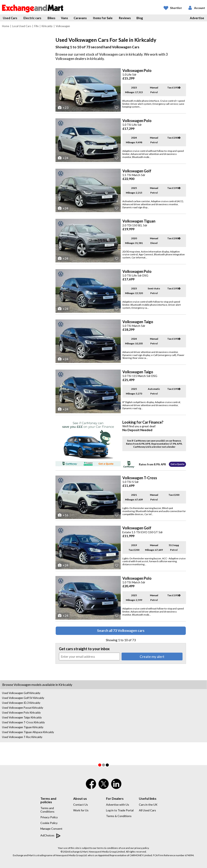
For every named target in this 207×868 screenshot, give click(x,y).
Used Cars (10, 18)
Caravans (80, 18)
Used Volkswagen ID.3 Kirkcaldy (21, 703)
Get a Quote (177, 464)
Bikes (51, 18)
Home (6, 26)
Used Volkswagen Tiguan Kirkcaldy (23, 727)
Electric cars (32, 18)
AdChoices (50, 836)
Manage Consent (51, 829)
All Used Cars (147, 810)
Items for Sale (103, 18)
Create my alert (152, 657)
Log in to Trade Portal (120, 810)
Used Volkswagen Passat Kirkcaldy (23, 708)
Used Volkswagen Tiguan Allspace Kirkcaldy (28, 732)
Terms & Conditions (119, 816)
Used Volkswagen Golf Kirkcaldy (21, 693)
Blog (140, 18)
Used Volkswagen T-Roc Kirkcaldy (22, 737)
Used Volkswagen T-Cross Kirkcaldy (23, 722)
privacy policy (142, 848)
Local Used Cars (22, 26)
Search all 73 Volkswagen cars (121, 631)
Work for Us (81, 810)
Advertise (197, 18)
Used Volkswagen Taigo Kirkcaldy (22, 717)
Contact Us (81, 805)
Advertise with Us (118, 805)
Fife (36, 26)
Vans (64, 18)
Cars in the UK (148, 805)
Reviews (125, 18)
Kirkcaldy (47, 26)
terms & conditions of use (111, 848)
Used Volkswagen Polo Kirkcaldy (21, 713)
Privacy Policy (49, 817)
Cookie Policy (49, 823)
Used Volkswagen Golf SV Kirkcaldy (23, 698)
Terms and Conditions (47, 810)
